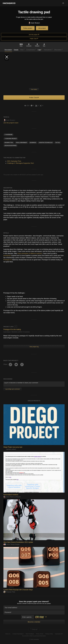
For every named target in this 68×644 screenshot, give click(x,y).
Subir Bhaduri (34, 23)
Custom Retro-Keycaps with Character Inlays (18, 590)
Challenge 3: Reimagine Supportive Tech (20, 163)
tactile (58, 143)
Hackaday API (59, 634)
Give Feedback (30, 634)
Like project (42, 28)
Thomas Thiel (9, 592)
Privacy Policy (49, 634)
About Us (8, 634)
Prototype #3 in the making (12, 329)
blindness (33, 143)
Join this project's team (11, 123)
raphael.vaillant (10, 449)
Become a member (22, 604)
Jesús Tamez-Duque (11, 544)
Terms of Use (40, 634)
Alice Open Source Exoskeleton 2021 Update (18, 542)
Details (16, 50)
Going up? (34, 629)
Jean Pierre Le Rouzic (12, 497)
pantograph (7, 256)
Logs (40, 50)
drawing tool (9, 143)
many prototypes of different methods (30, 253)
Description (8, 50)
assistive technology (46, 143)
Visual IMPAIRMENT (21, 143)
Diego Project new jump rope (13, 447)
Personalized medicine (11, 495)
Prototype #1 (8, 260)
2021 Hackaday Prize (7, 57)
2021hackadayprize (11, 146)
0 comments (26, 332)
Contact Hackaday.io (18, 634)
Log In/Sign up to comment (13, 389)
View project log (34, 347)
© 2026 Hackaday (34, 639)
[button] (63, 3)
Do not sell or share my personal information (34, 636)
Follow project (28, 28)
